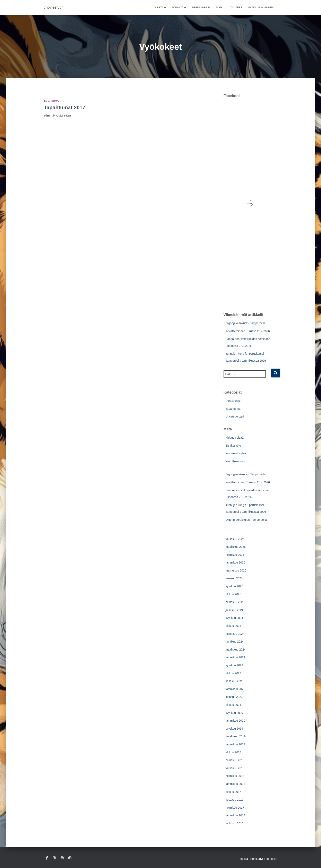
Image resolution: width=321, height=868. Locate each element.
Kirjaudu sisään (235, 438)
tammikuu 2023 (235, 689)
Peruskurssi (201, 8)
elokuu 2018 (233, 752)
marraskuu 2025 (236, 570)
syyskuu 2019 (234, 729)
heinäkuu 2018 (235, 760)
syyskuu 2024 (234, 618)
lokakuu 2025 (234, 578)
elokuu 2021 (233, 705)
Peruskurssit (233, 401)
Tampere (236, 8)
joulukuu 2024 (235, 610)
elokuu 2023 (233, 673)
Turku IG (54, 858)
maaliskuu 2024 (236, 650)
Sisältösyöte (233, 446)
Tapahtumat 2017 (64, 108)
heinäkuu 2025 (235, 602)
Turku (220, 8)
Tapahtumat (52, 101)
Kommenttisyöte (236, 453)
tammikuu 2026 (235, 562)
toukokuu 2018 (235, 768)
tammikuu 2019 (235, 744)
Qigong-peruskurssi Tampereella (246, 520)
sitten (62, 115)
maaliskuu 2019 (236, 736)
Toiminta (179, 8)
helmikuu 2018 (235, 776)
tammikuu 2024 (235, 657)
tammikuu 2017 (235, 815)
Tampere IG (70, 858)
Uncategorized (235, 416)
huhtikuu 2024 (235, 642)
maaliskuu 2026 (236, 547)
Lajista (160, 8)
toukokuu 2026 (235, 539)
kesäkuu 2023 (235, 681)
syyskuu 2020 (234, 713)
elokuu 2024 (233, 626)
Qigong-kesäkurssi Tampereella (246, 323)
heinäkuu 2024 (235, 634)
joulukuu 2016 (235, 823)
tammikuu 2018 (235, 784)
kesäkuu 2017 (235, 800)
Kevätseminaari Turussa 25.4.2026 (248, 331)
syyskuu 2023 (234, 665)
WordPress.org (235, 461)
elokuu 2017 (233, 792)
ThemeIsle (271, 859)
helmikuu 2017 (235, 808)
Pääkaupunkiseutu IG (62, 858)
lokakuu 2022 (234, 697)
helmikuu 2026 (235, 555)
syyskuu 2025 (234, 586)
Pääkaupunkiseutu (261, 8)
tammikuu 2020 (235, 721)
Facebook (47, 858)
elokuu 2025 (233, 594)
